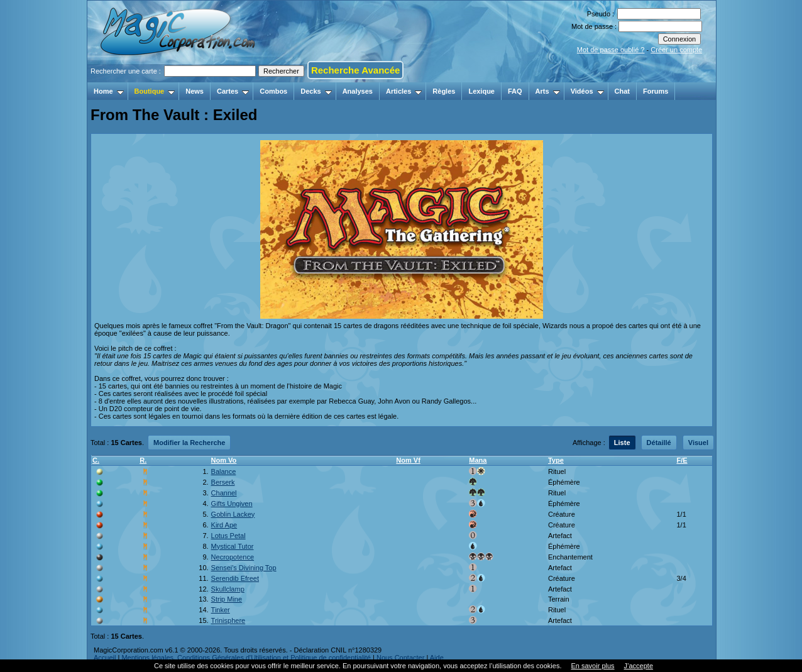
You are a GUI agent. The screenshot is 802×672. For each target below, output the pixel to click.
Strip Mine (227, 599)
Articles (404, 91)
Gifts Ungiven (232, 504)
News (195, 91)
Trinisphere (228, 620)
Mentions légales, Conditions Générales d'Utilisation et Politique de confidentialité (246, 658)
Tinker (221, 610)
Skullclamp (228, 589)
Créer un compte (676, 50)
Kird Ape (224, 525)
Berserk (223, 482)
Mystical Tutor (233, 546)
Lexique (481, 91)
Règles (444, 91)
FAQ (515, 91)
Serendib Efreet (235, 578)
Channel (224, 493)
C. (96, 460)
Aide (437, 658)
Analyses (358, 91)
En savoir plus (592, 666)
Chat (622, 91)
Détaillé (659, 443)
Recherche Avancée (355, 70)
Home (109, 91)
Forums (656, 91)
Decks (316, 91)
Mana (478, 460)
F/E (682, 460)
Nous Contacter (400, 658)
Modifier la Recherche (189, 443)
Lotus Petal (228, 536)
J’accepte (639, 666)
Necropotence (233, 557)
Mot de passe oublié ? (611, 50)
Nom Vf (408, 460)
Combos (273, 91)
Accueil (105, 658)
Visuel (698, 443)
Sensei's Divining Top (244, 568)
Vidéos (587, 91)
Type (556, 460)
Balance (224, 471)
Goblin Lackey (233, 514)
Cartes (233, 91)
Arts (548, 91)
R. (143, 460)
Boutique (155, 91)
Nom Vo (224, 460)
